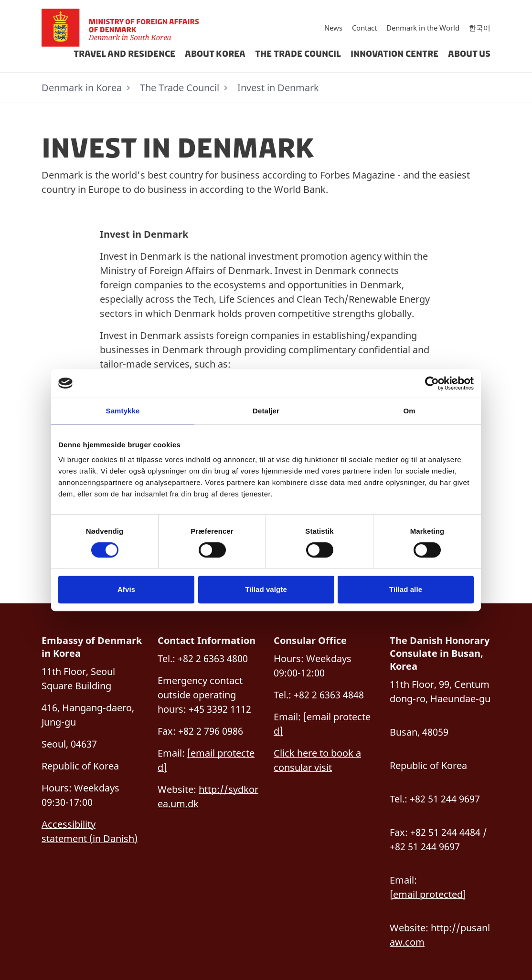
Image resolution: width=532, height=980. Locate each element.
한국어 (480, 28)
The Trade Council (298, 54)
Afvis (126, 589)
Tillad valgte (266, 589)
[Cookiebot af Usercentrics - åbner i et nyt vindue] (432, 383)
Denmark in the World (423, 28)
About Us (469, 54)
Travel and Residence (124, 54)
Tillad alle (406, 589)
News (333, 28)
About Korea (215, 54)
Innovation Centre (394, 54)
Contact (364, 28)
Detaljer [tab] (266, 411)
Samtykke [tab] (123, 411)
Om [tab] (409, 411)
